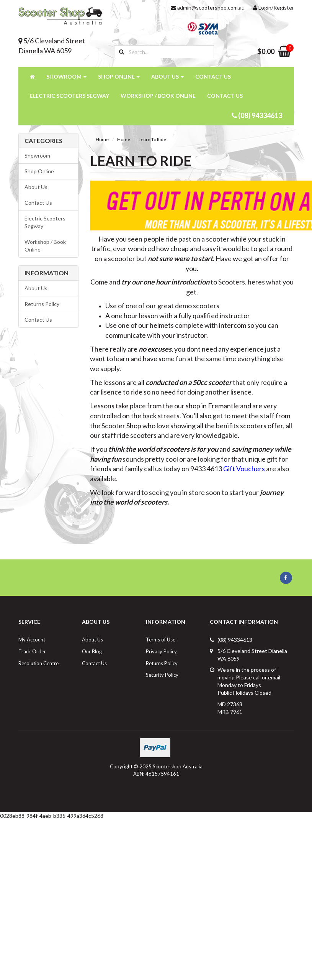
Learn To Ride (152, 139)
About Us (167, 76)
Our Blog (92, 651)
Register (284, 7)
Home (102, 139)
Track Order (32, 651)
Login (262, 7)
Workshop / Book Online (158, 96)
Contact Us (213, 76)
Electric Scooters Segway (69, 96)
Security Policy (162, 675)
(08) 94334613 (257, 115)
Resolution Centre (38, 663)
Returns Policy (42, 304)
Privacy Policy (161, 651)
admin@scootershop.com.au (208, 7)
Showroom (66, 76)
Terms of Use (161, 640)
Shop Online (119, 76)
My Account (32, 640)
